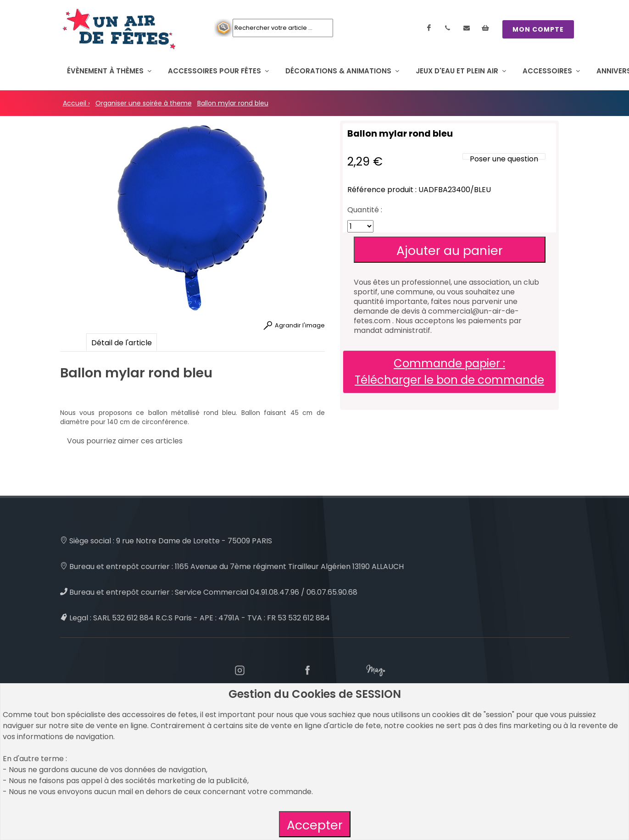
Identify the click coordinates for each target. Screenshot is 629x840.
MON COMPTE (538, 29)
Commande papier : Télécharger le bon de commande (449, 372)
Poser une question (504, 159)
